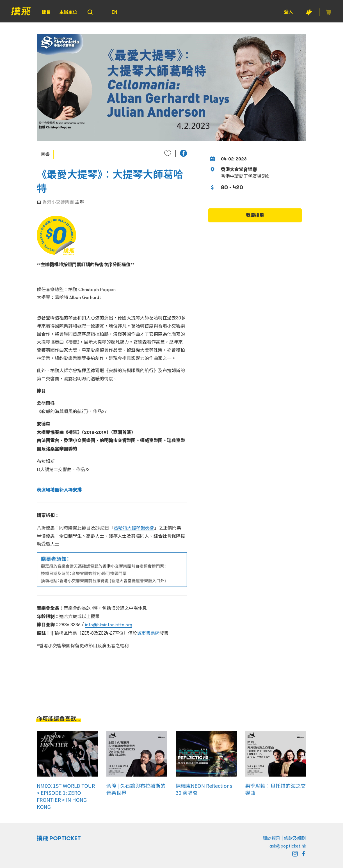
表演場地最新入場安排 (59, 490)
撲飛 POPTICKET (59, 838)
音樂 (45, 154)
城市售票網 (148, 633)
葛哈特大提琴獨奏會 (134, 528)
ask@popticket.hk (288, 846)
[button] (183, 153)
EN (114, 12)
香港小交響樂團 (58, 202)
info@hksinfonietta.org (108, 625)
